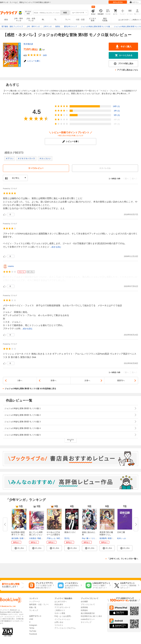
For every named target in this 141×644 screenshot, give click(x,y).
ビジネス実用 (93, 20)
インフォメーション (62, 619)
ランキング (34, 610)
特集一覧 (33, 607)
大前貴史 (33, 538)
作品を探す (59, 604)
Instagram (33, 625)
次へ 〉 (135, 179)
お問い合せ (59, 622)
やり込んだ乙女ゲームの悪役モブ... (53, 535)
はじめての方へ (124, 20)
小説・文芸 (80, 20)
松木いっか (122, 538)
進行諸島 (15, 538)
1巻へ (20, 380)
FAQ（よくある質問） (63, 616)
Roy (83, 538)
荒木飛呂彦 (28, 44)
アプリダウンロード (62, 607)
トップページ (35, 602)
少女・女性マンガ (31, 20)
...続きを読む (56, 247)
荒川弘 (67, 538)
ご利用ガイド (136, 20)
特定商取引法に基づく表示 (91, 616)
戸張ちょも (51, 538)
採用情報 (84, 607)
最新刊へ (121, 380)
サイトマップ (86, 622)
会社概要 (84, 602)
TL (55, 20)
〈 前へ (126, 179)
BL (43, 19)
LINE (31, 619)
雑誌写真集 (105, 20)
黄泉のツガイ (70, 532)
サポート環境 (60, 613)
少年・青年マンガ (19, 20)
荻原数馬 (103, 538)
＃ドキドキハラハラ (26, 158)
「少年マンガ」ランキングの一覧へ (123, 559)
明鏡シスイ (42, 538)
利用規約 (84, 610)
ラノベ (68, 20)
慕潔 (110, 538)
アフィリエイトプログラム (65, 628)
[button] (19, 548)
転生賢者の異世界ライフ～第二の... (18, 535)
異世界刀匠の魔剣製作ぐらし (106, 533)
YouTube (33, 631)
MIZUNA (60, 538)
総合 (6, 20)
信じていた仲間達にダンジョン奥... (36, 535)
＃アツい (10, 158)
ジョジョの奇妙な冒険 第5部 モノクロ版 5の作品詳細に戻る (30, 389)
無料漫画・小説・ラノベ (39, 604)
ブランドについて (88, 604)
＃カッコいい (45, 158)
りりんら (95, 538)
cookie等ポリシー (88, 619)
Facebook (33, 634)
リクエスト (59, 625)
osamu (11, 266)
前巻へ (54, 380)
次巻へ (87, 380)
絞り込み (28, 13)
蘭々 (88, 538)
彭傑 (22, 538)
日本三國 (121, 532)
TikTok (32, 628)
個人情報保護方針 (88, 613)
